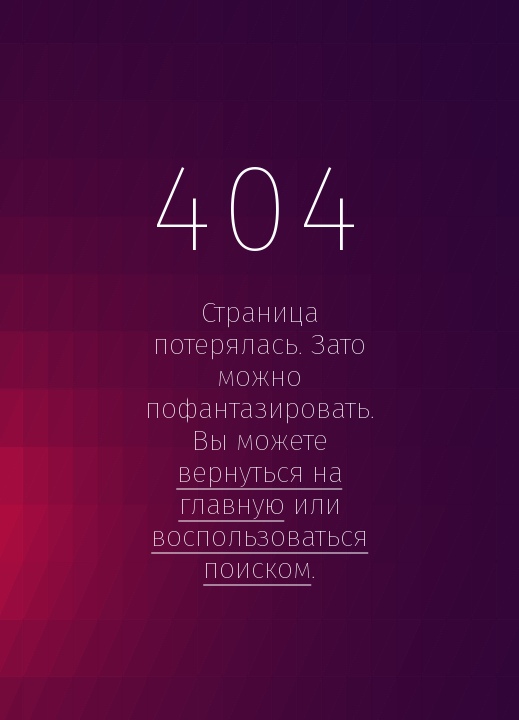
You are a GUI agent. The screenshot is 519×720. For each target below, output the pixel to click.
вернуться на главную (260, 488)
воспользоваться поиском (259, 552)
